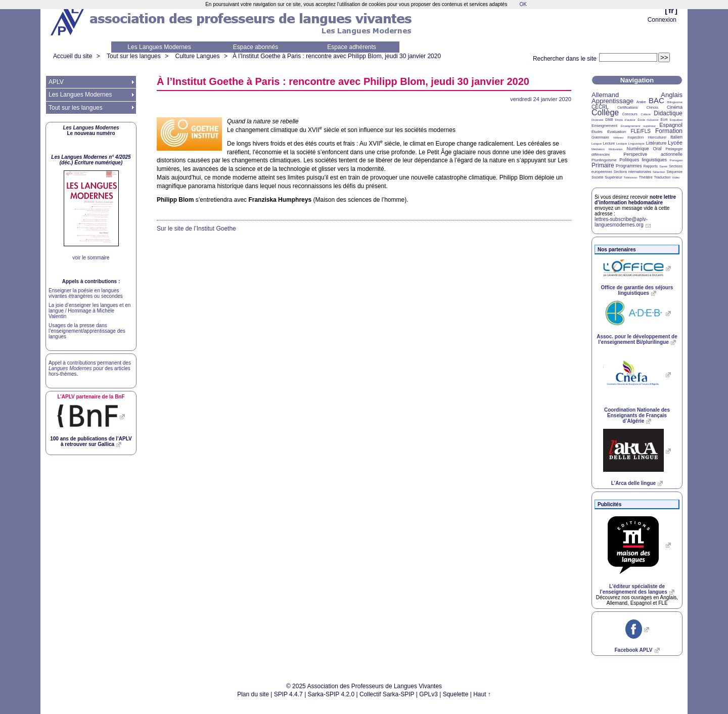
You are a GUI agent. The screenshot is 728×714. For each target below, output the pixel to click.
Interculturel (657, 137)
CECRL (600, 107)
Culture (645, 114)
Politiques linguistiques (643, 160)
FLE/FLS (640, 131)
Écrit (664, 120)
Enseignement (604, 126)
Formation (669, 131)
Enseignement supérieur (638, 126)
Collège (605, 113)
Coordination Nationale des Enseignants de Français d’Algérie (637, 415)
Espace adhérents (352, 47)
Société (597, 177)
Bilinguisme (675, 102)
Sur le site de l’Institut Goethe (196, 229)
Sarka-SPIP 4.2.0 (331, 694)
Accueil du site (73, 56)
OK (523, 4)
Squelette (456, 694)
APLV (56, 82)
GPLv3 (428, 694)
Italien (676, 137)
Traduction (663, 177)
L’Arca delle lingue (633, 483)
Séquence (674, 172)
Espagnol (671, 125)
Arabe (641, 102)
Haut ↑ (482, 694)
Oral (657, 149)
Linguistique (636, 144)
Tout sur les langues (134, 56)
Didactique (668, 113)
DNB (609, 120)
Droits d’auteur (625, 120)
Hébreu (618, 138)
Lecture (609, 143)
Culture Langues (197, 56)
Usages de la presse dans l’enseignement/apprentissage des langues (87, 331)
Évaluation (617, 132)
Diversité (597, 120)
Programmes (629, 166)
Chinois (652, 107)
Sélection (659, 172)
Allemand (605, 95)
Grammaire (600, 137)
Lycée (675, 143)
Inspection (635, 137)
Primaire (603, 165)
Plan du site (253, 694)
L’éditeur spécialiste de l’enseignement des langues (633, 589)
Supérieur (613, 177)
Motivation (616, 149)
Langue (597, 144)
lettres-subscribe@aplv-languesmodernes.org (621, 222)
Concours (630, 114)
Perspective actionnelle (653, 154)
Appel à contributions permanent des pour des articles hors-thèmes (90, 368)
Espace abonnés (256, 47)
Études (597, 132)
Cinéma (675, 107)
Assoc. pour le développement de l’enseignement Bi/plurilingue (637, 339)
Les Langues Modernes (159, 47)
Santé (663, 166)
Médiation (598, 149)
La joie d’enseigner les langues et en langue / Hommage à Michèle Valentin (89, 311)
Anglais (672, 95)
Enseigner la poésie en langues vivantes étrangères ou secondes (86, 293)
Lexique (622, 144)
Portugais (676, 160)
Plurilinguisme (604, 160)
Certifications (627, 107)
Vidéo (676, 177)
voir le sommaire (91, 258)
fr (671, 10)
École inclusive (648, 120)
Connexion (662, 20)
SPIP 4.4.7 (288, 694)
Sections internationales (632, 172)
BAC (656, 100)
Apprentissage (612, 101)
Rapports (651, 166)
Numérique (638, 149)
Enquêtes (676, 120)
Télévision (631, 177)
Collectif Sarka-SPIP (387, 694)
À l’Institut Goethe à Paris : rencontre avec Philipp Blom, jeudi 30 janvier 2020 (337, 56)
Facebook (633, 650)
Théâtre (646, 177)
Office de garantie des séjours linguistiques (637, 290)
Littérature (656, 143)
